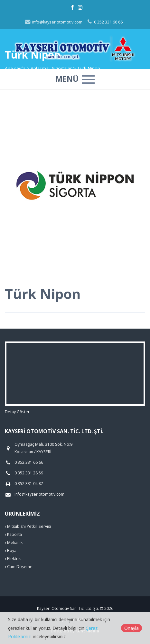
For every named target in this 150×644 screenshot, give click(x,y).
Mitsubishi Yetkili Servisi (28, 526)
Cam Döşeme (19, 567)
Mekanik (14, 542)
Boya (11, 551)
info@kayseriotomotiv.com (53, 22)
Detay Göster (17, 412)
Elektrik (13, 559)
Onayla (131, 628)
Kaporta (13, 534)
